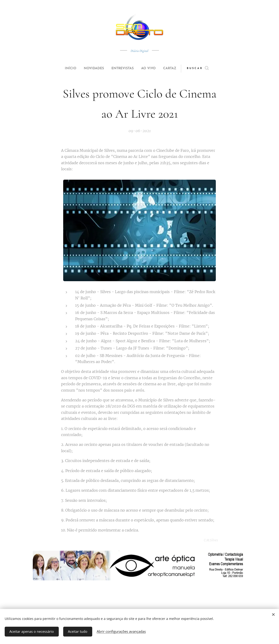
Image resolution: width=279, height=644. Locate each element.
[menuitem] (65, 69)
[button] (207, 69)
